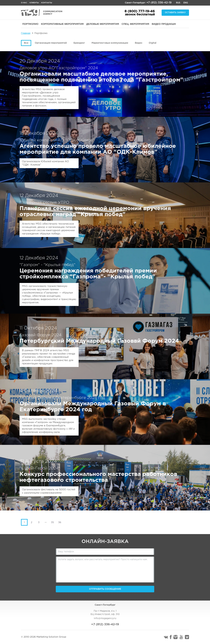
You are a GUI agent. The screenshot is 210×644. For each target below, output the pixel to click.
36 (60, 522)
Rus (178, 3)
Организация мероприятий (51, 43)
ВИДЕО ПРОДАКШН (164, 24)
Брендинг (79, 43)
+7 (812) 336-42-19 (159, 3)
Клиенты (34, 3)
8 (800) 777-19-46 (140, 11)
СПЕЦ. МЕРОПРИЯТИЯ (135, 24)
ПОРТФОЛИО (30, 24)
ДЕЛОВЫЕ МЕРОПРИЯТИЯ (103, 24)
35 (52, 522)
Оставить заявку (175, 13)
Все (26, 43)
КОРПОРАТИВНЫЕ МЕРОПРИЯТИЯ (62, 24)
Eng (186, 3)
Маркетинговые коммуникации (110, 43)
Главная (26, 33)
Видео (139, 43)
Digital (153, 43)
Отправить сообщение (105, 589)
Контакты (47, 3)
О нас (24, 3)
